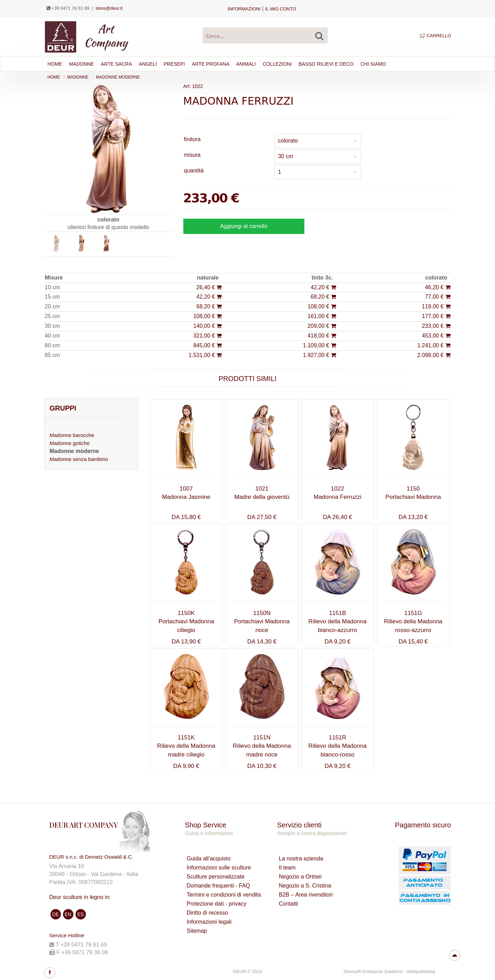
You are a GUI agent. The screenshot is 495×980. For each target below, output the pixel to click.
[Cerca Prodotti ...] (265, 35)
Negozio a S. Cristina (305, 886)
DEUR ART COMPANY (84, 825)
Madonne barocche (72, 435)
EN (68, 914)
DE (55, 914)
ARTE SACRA (116, 64)
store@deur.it (109, 8)
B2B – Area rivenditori (306, 895)
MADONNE (78, 77)
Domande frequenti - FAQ (218, 886)
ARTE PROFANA (210, 64)
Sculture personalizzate (216, 877)
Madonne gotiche (70, 443)
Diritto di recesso (207, 913)
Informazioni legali (209, 922)
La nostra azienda (301, 858)
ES (81, 914)
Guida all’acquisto (209, 858)
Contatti (288, 904)
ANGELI (148, 64)
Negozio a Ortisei (300, 877)
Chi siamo (373, 64)
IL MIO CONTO (281, 9)
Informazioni (244, 9)
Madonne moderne (118, 77)
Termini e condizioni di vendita (224, 895)
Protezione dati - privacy (217, 904)
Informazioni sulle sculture (219, 868)
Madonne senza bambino (79, 459)
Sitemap (197, 931)
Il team (287, 868)
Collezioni (277, 64)
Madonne (82, 64)
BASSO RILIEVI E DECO (326, 64)
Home (55, 64)
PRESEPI (174, 64)
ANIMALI (246, 64)
